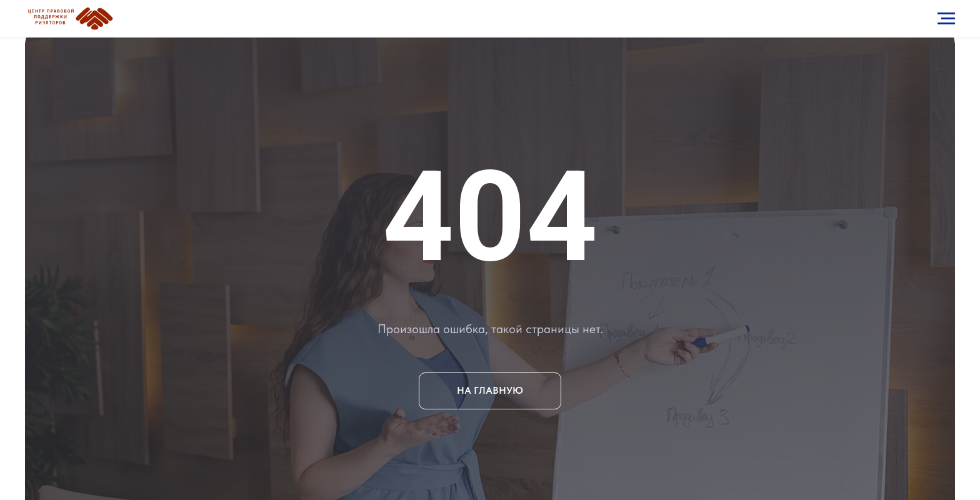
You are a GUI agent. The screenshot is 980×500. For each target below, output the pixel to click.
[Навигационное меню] (946, 19)
